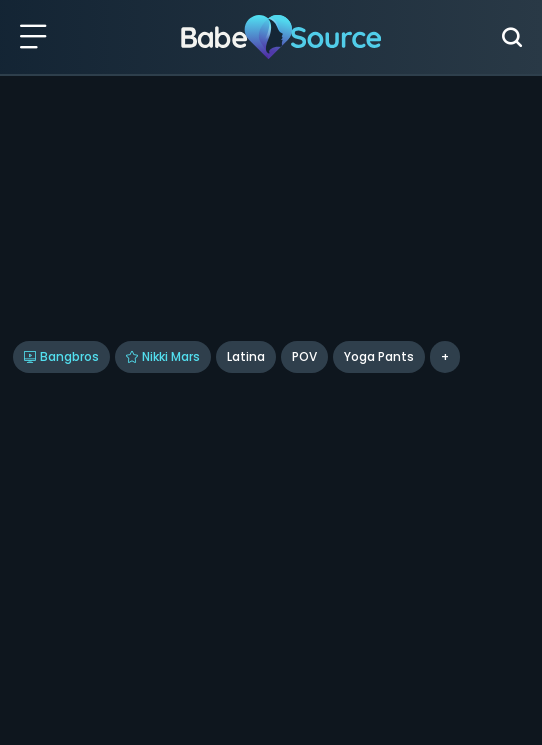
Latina (246, 356)
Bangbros (61, 356)
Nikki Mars (163, 356)
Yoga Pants (379, 356)
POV (304, 356)
